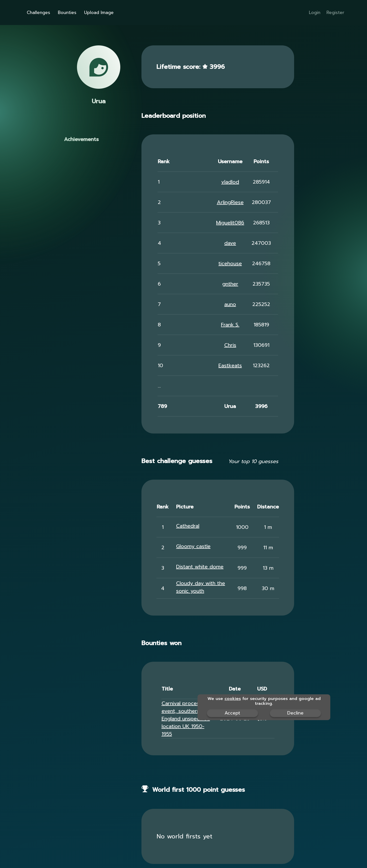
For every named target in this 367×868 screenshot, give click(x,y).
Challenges (38, 12)
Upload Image (99, 12)
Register (335, 12)
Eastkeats (230, 365)
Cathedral (188, 526)
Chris (230, 345)
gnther (230, 284)
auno (230, 304)
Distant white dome (200, 567)
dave (230, 243)
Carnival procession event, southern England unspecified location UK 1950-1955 (186, 719)
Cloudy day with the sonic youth (201, 587)
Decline (295, 713)
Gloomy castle (193, 546)
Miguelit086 (230, 223)
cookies (233, 699)
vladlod (230, 182)
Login (315, 12)
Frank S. (230, 325)
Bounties (67, 12)
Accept (232, 713)
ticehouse (230, 263)
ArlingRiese (230, 202)
